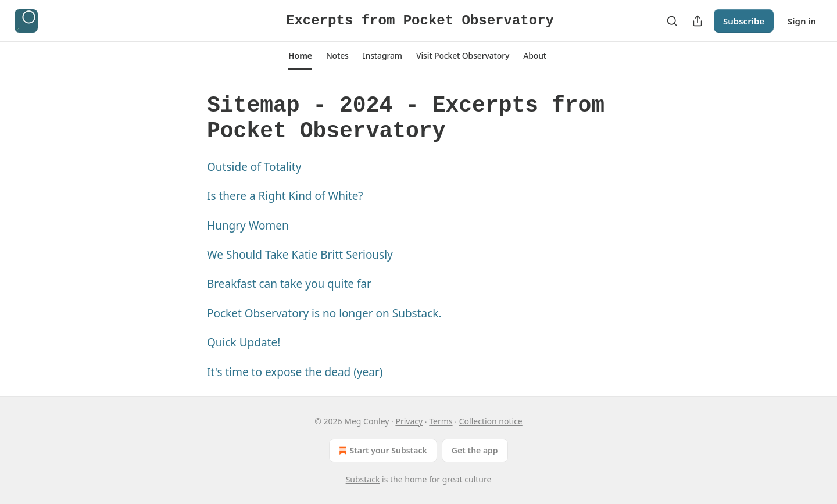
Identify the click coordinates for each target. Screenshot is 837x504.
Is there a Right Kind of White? (285, 196)
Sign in (802, 21)
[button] (300, 56)
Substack (363, 479)
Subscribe (744, 21)
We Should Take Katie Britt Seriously (300, 255)
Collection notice (491, 421)
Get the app (475, 450)
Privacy (409, 421)
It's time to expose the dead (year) (295, 372)
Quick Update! (244, 342)
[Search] (672, 21)
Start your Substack (382, 451)
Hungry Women (248, 226)
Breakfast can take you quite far (289, 284)
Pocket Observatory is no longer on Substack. (324, 313)
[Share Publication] (697, 21)
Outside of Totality (254, 167)
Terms (441, 421)
